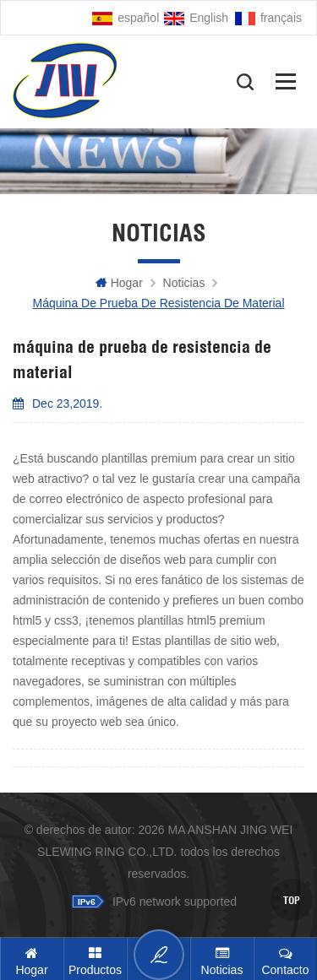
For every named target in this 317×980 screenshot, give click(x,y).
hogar (119, 283)
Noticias (184, 283)
